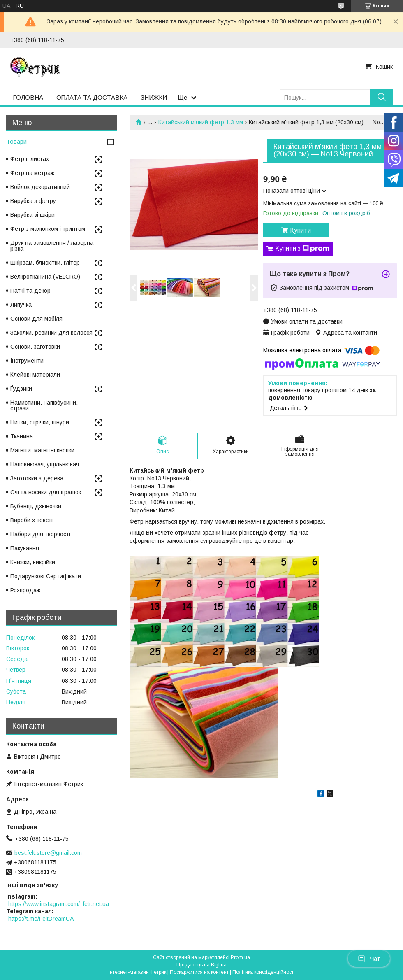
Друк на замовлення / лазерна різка (52, 246)
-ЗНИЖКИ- (154, 97)
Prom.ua (240, 957)
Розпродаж (25, 590)
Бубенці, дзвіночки (36, 506)
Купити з (302, 249)
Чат (369, 959)
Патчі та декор (30, 291)
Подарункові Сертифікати (46, 576)
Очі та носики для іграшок (46, 492)
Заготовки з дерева (37, 478)
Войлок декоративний (40, 187)
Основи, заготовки (35, 347)
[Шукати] (381, 97)
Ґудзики (21, 389)
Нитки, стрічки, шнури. (41, 422)
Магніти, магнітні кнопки (42, 450)
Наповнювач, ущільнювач (45, 464)
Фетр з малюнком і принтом (48, 229)
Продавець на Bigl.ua (201, 965)
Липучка (21, 305)
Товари (16, 141)
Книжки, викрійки (33, 562)
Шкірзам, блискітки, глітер (45, 263)
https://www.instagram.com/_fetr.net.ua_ (60, 904)
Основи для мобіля (36, 319)
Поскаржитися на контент (199, 972)
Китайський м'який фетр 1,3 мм (201, 122)
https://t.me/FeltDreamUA (41, 919)
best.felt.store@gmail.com (48, 853)
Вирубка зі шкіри (32, 215)
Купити (300, 230)
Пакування (25, 548)
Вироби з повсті (31, 520)
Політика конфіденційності (264, 972)
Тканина (22, 436)
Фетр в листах (30, 159)
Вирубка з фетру (33, 201)
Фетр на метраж (32, 173)
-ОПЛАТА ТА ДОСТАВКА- (92, 97)
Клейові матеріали (35, 375)
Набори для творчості (40, 534)
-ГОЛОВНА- (28, 97)
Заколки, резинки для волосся (51, 333)
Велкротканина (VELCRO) (45, 277)
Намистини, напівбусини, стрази (44, 405)
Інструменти (27, 361)
